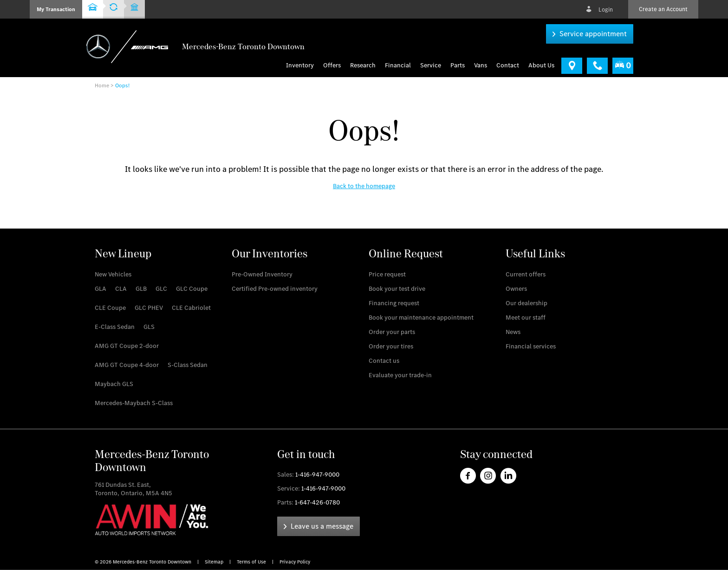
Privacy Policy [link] (295, 562)
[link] (590, 34)
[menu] (481, 66)
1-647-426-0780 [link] (317, 502)
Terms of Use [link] (252, 562)
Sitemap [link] (215, 562)
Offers (332, 66)
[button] (56, 9)
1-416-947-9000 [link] (317, 475)
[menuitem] (334, 66)
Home (102, 85)
